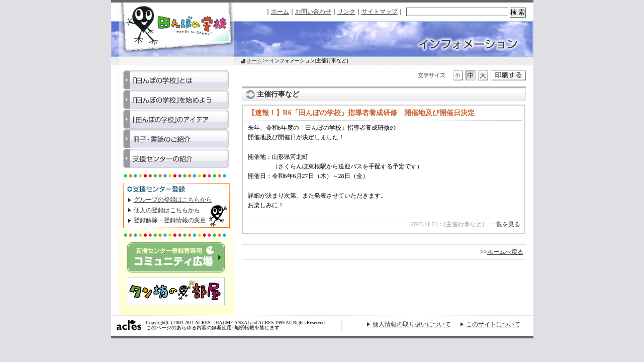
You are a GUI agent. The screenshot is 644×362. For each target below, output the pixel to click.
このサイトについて (493, 324)
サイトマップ (380, 12)
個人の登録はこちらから (167, 210)
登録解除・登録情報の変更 (170, 220)
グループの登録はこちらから (173, 200)
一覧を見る (505, 224)
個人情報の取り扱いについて (412, 324)
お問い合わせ (313, 12)
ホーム (280, 12)
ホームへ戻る (505, 252)
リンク (346, 12)
